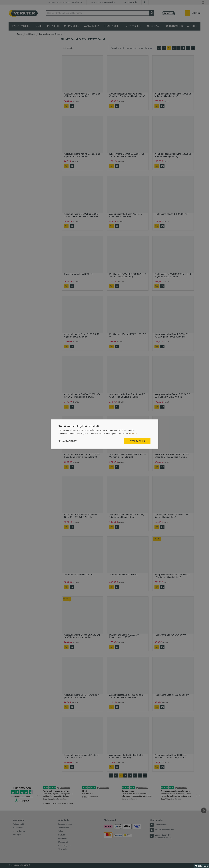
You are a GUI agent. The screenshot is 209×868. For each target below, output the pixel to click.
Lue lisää (133, 434)
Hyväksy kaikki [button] (137, 441)
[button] (68, 441)
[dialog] (104, 434)
